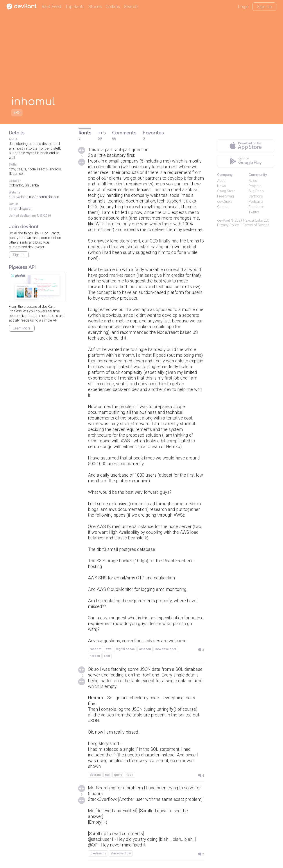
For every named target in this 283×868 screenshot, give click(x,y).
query (118, 775)
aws (109, 649)
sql (107, 775)
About (222, 181)
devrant (95, 775)
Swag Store (226, 191)
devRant (224, 220)
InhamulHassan (21, 209)
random (96, 649)
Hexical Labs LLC (256, 220)
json (130, 775)
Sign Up (264, 7)
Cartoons (256, 196)
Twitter (254, 212)
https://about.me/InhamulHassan (34, 197)
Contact (223, 207)
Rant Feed (51, 7)
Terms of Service (256, 225)
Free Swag (226, 196)
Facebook (257, 207)
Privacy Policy (228, 225)
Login (243, 7)
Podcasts (256, 202)
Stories (95, 7)
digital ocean (125, 649)
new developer (166, 649)
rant (107, 656)
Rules (253, 181)
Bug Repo (256, 191)
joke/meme (98, 853)
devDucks (225, 202)
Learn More (22, 328)
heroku (95, 656)
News (222, 186)
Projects (255, 186)
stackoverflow (121, 853)
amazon (145, 649)
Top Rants (75, 7)
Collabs (113, 7)
